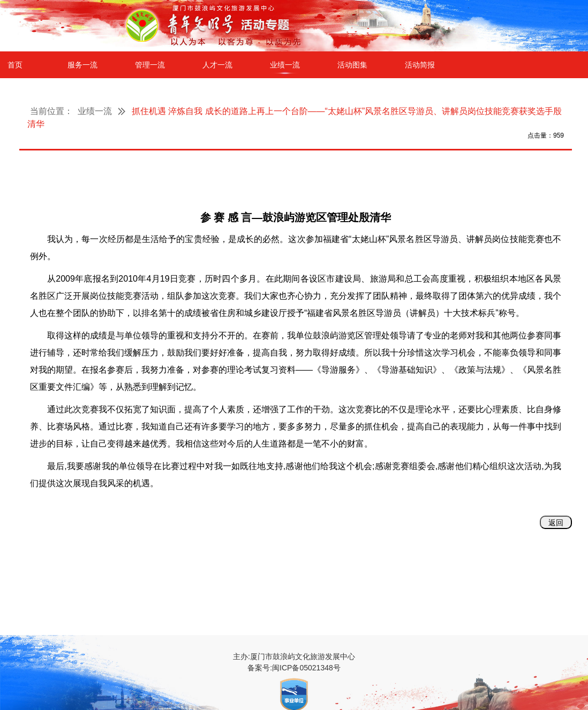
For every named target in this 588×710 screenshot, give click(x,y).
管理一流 (150, 65)
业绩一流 (285, 65)
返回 (556, 523)
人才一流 (217, 65)
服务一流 (82, 65)
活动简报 (420, 65)
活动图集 (352, 65)
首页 (15, 65)
